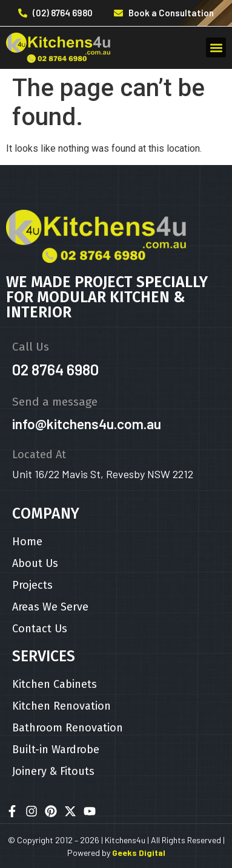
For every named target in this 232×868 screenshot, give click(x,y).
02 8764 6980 (55, 369)
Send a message (55, 402)
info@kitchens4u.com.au (87, 424)
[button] (216, 47)
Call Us (31, 347)
